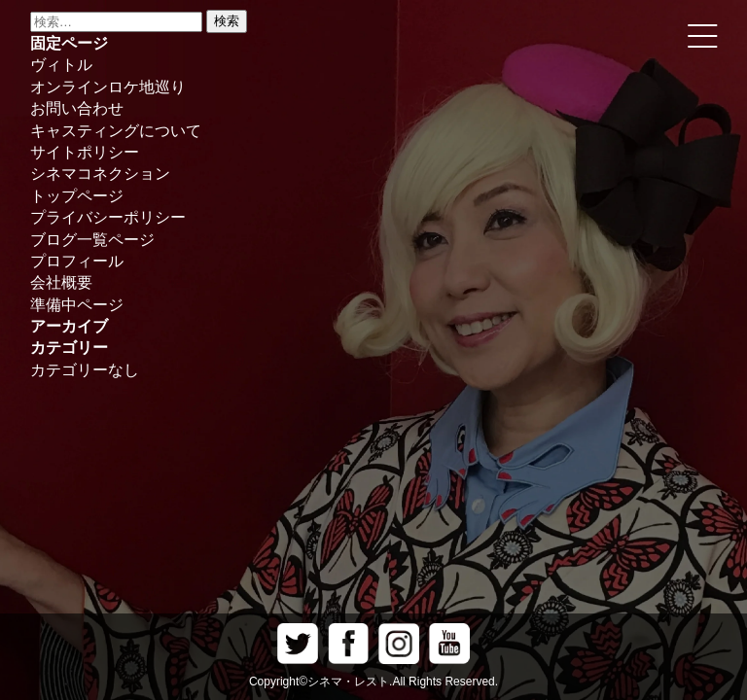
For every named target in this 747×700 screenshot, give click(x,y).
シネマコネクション (100, 174)
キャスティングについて (116, 131)
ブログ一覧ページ (92, 240)
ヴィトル (61, 65)
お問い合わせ (77, 108)
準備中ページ (77, 305)
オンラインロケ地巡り (108, 87)
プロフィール (77, 261)
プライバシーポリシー (108, 217)
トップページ (77, 196)
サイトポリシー (85, 152)
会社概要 (61, 282)
